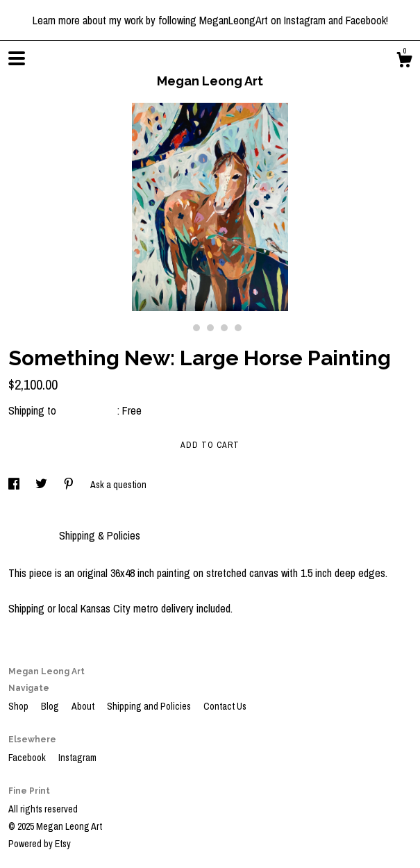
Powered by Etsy (40, 844)
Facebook (28, 758)
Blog (51, 706)
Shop (19, 706)
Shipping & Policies (100, 535)
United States (88, 410)
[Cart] (404, 62)
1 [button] (183, 328)
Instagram (77, 758)
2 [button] (196, 328)
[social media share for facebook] (15, 485)
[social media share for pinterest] (70, 485)
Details (27, 535)
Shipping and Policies (150, 706)
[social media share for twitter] (42, 485)
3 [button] (210, 328)
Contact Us (225, 706)
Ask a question (118, 485)
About (84, 706)
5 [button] (238, 328)
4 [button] (224, 328)
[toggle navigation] (17, 58)
